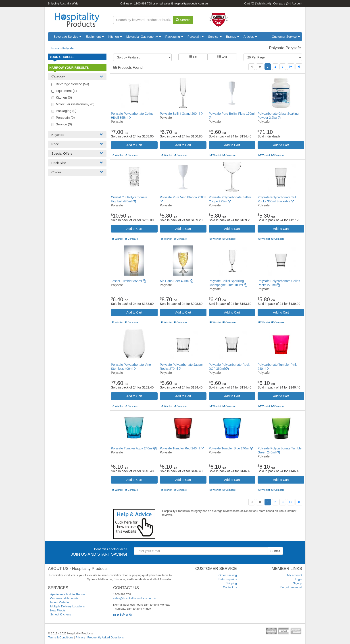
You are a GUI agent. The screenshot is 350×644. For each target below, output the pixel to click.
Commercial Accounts (64, 598)
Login (298, 579)
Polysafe (68, 48)
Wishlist (264, 3)
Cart (249, 3)
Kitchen (115, 37)
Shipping (231, 583)
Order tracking (228, 575)
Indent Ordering (60, 602)
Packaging (174, 37)
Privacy (80, 637)
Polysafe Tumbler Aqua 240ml (134, 448)
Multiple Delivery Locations (68, 606)
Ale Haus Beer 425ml (177, 281)
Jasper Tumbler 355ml (128, 281)
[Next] (291, 67)
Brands (233, 37)
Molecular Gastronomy (144, 37)
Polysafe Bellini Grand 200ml (182, 114)
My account (295, 575)
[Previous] (260, 67)
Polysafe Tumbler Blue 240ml (231, 448)
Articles (250, 37)
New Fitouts (58, 610)
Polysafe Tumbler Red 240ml (182, 448)
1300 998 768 (143, 3)
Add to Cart (134, 145)
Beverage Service (67, 37)
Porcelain (196, 37)
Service (215, 37)
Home (55, 48)
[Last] (299, 67)
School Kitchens (61, 614)
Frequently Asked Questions (106, 637)
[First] (252, 67)
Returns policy (228, 579)
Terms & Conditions (61, 637)
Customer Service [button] (286, 37)
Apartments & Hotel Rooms (68, 594)
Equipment (95, 37)
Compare (281, 3)
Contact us (230, 587)
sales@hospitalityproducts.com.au (186, 3)
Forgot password (291, 587)
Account (297, 3)
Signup (298, 583)
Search (183, 20)
